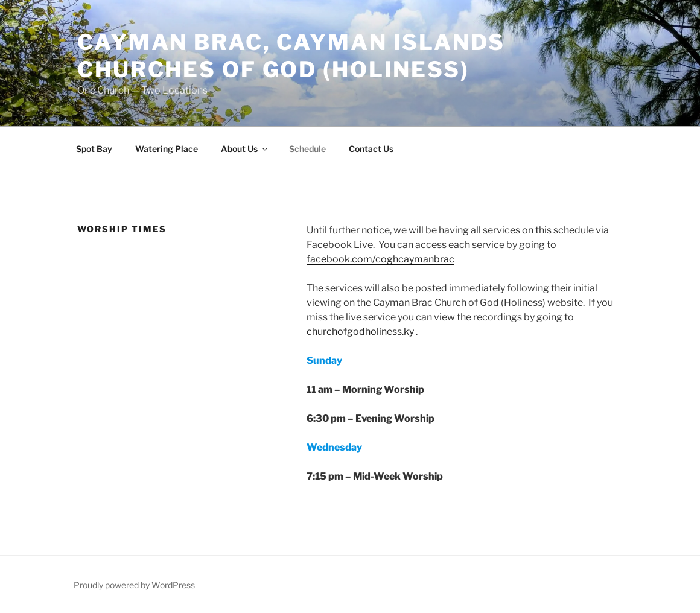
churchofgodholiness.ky (360, 332)
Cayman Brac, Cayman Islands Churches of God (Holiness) (291, 56)
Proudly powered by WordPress (134, 585)
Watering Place (167, 149)
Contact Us (371, 149)
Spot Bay (94, 149)
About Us (245, 149)
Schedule (307, 149)
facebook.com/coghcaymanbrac (380, 259)
